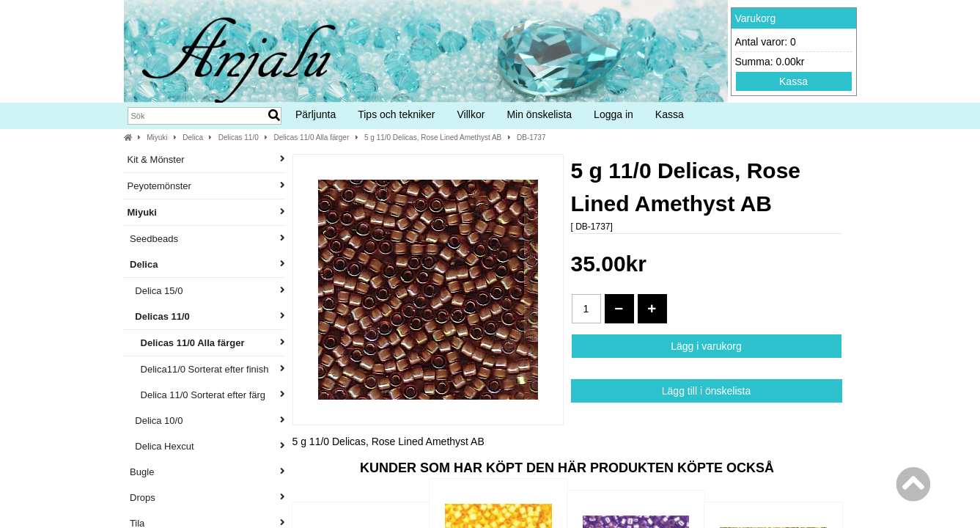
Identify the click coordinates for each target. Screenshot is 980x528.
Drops (206, 498)
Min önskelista (539, 114)
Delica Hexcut (206, 446)
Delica (193, 137)
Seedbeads (206, 239)
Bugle (206, 472)
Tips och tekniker (396, 114)
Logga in (614, 114)
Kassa (793, 81)
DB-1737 (531, 137)
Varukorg (756, 18)
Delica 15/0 (206, 291)
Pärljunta (316, 114)
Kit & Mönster (206, 159)
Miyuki (157, 137)
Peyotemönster (206, 186)
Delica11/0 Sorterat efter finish (206, 369)
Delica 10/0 (206, 421)
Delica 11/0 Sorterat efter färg (206, 395)
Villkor (471, 114)
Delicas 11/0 (239, 137)
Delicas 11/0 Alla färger (311, 137)
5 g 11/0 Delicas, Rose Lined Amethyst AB (433, 137)
